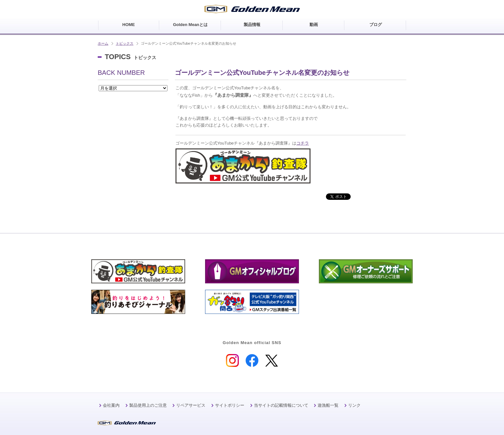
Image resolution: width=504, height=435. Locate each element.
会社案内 (111, 405)
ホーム (103, 43)
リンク (354, 405)
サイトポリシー (230, 405)
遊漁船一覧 (328, 405)
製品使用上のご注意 (148, 405)
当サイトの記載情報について (281, 405)
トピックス (125, 43)
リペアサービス (191, 405)
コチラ (303, 143)
